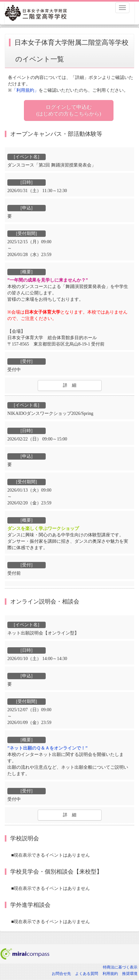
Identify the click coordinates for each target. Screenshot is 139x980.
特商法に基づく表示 (120, 967)
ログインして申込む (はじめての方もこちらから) (69, 110)
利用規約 (110, 974)
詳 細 (70, 385)
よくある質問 (87, 974)
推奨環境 (130, 974)
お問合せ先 (61, 974)
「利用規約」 (25, 90)
